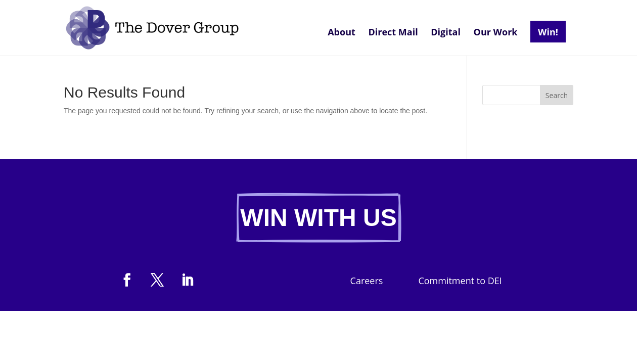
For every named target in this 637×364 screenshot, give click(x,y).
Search (557, 95)
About (342, 33)
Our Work (496, 33)
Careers (367, 282)
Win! (548, 32)
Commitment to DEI (460, 282)
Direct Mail (393, 33)
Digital (446, 33)
